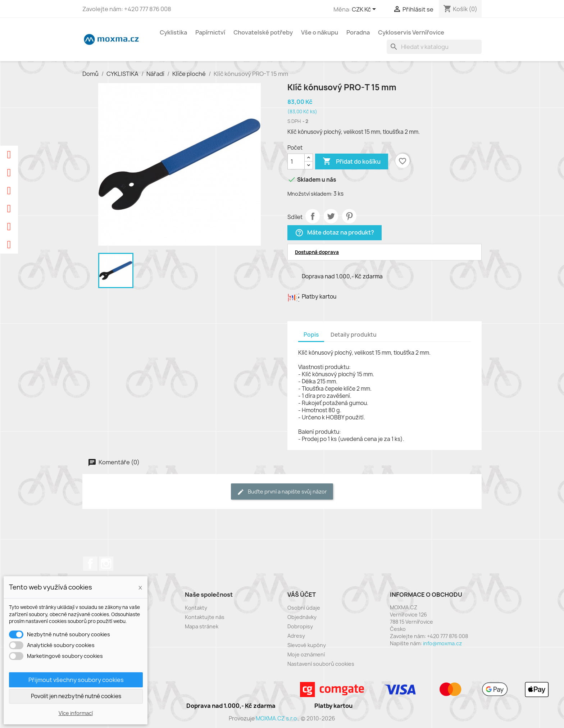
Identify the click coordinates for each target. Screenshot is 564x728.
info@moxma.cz (442, 643)
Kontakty (196, 608)
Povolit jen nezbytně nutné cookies (76, 696)
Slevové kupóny (307, 645)
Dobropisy (300, 626)
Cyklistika (173, 32)
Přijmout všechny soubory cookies (76, 680)
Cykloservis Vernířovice (411, 32)
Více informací (76, 713)
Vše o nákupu (320, 32)
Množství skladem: (310, 194)
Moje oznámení (306, 654)
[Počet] (296, 161)
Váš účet (302, 595)
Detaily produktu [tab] (354, 335)
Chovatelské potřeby (263, 32)
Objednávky (302, 617)
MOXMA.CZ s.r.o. (277, 718)
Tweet (331, 216)
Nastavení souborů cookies (321, 664)
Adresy (296, 636)
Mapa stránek (202, 626)
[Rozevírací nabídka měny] (365, 10)
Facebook (90, 564)
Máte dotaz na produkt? (335, 233)
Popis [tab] (311, 335)
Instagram (106, 564)
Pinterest (349, 216)
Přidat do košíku (352, 161)
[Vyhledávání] (434, 47)
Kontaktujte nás (205, 617)
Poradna (358, 32)
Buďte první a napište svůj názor (282, 492)
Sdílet (313, 216)
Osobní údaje (304, 608)
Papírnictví (210, 32)
